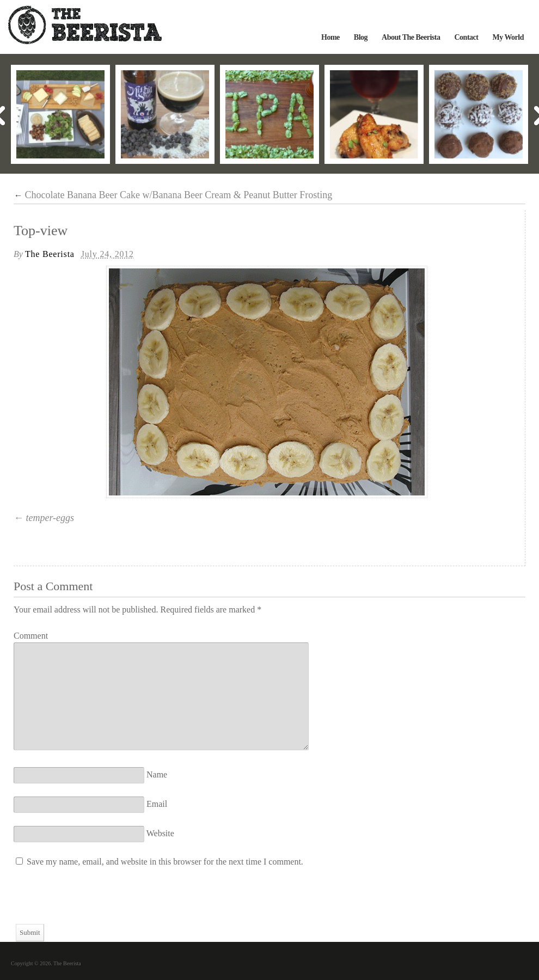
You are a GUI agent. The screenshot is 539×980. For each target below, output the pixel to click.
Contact (466, 37)
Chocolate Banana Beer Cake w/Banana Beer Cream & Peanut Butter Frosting (173, 195)
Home (330, 37)
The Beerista (50, 254)
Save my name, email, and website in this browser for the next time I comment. (165, 862)
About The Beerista (411, 37)
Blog (361, 37)
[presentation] (96, 903)
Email (157, 804)
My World (508, 37)
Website (160, 833)
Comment (31, 636)
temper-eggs (50, 518)
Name (157, 774)
